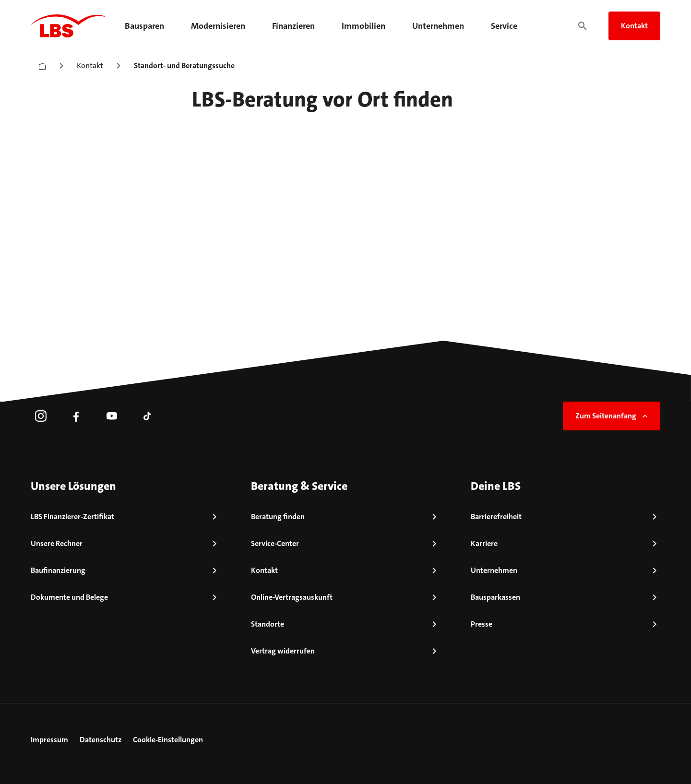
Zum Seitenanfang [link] (613, 416)
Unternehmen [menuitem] (438, 26)
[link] (41, 416)
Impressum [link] (49, 740)
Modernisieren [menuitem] (218, 26)
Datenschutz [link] (101, 740)
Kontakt (634, 26)
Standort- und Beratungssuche (184, 65)
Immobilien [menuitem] (363, 26)
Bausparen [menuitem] (144, 26)
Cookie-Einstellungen (168, 740)
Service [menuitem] (504, 26)
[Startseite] (42, 64)
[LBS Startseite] (68, 26)
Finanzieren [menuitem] (293, 26)
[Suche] (583, 26)
